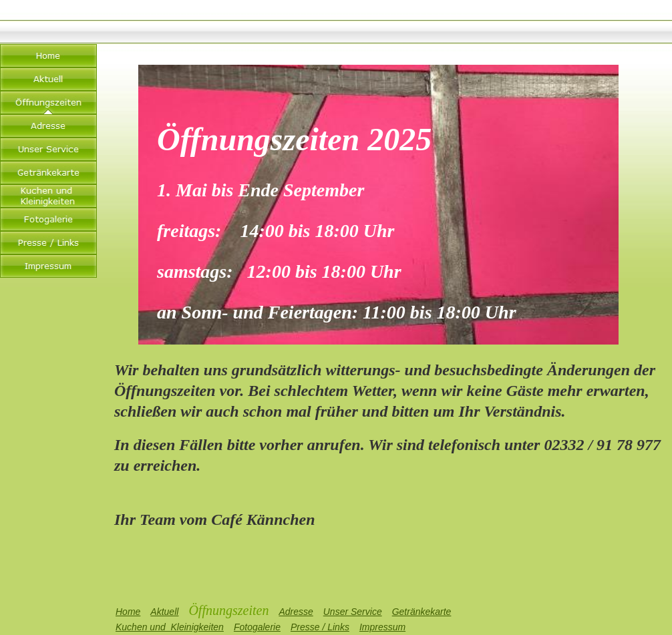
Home (128, 612)
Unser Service (353, 612)
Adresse (296, 612)
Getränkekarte (422, 612)
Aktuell (164, 612)
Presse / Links (320, 627)
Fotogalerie (257, 627)
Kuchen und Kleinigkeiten (170, 627)
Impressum (382, 627)
